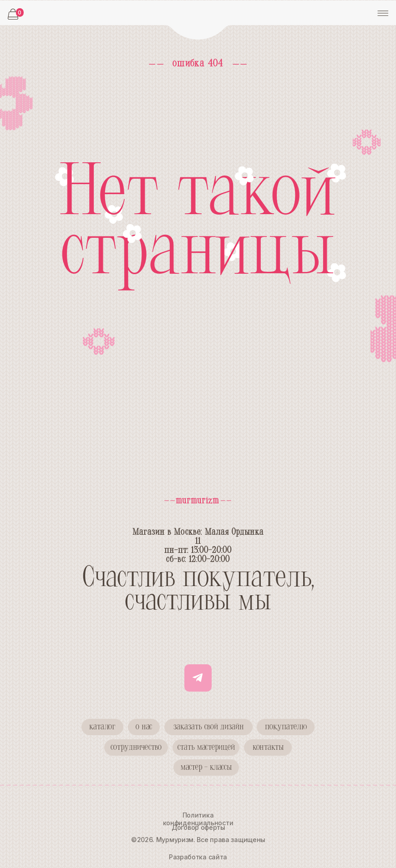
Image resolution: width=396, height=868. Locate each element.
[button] (136, 748)
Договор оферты (198, 827)
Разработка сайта (198, 857)
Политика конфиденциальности (198, 819)
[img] (198, 20)
